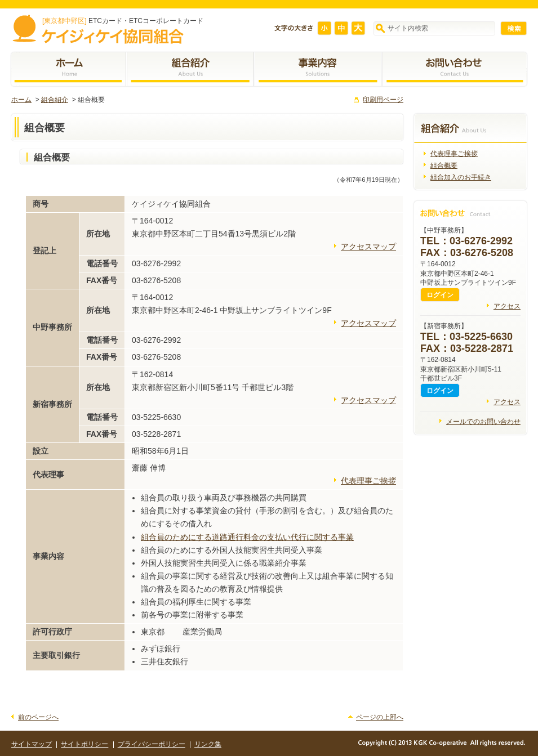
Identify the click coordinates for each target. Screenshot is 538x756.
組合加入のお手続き (461, 177)
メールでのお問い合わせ (483, 422)
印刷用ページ (383, 100)
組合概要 (444, 165)
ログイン (440, 295)
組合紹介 (55, 100)
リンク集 (208, 744)
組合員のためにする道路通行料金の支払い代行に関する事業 (247, 537)
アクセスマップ (368, 247)
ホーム (21, 100)
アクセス (507, 306)
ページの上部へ (380, 717)
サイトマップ (32, 744)
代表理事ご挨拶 (368, 481)
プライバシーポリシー (152, 744)
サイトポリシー (85, 744)
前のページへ (38, 717)
